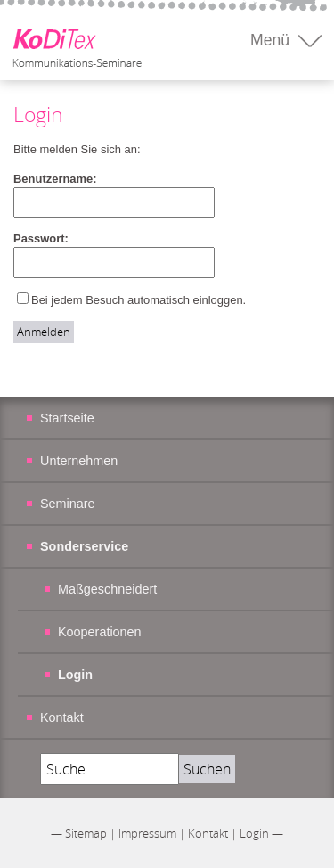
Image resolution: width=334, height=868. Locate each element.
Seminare (68, 504)
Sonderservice (84, 546)
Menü (270, 40)
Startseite (67, 418)
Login (254, 833)
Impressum (147, 833)
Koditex (75, 40)
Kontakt (62, 717)
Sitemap (86, 833)
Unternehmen (79, 461)
